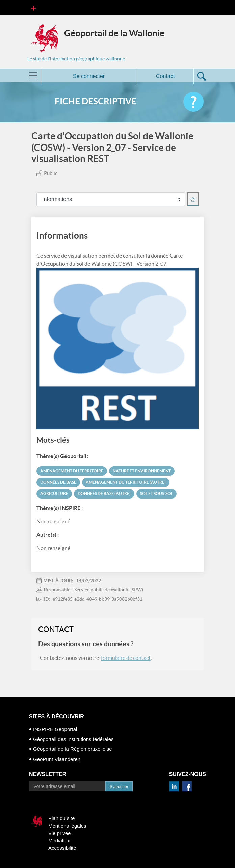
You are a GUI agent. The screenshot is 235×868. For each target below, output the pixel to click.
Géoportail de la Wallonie (114, 33)
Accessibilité (62, 848)
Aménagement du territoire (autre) (126, 482)
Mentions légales (67, 826)
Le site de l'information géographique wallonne (76, 59)
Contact (165, 76)
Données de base (58, 482)
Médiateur (60, 841)
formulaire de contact (126, 658)
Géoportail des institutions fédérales (73, 739)
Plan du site (61, 818)
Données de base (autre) (104, 494)
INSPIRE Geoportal (55, 729)
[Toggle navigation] (33, 8)
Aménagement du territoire (72, 471)
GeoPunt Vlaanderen (57, 759)
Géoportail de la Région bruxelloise (72, 749)
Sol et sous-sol (156, 494)
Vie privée (59, 833)
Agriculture (54, 494)
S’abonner (119, 787)
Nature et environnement (142, 471)
